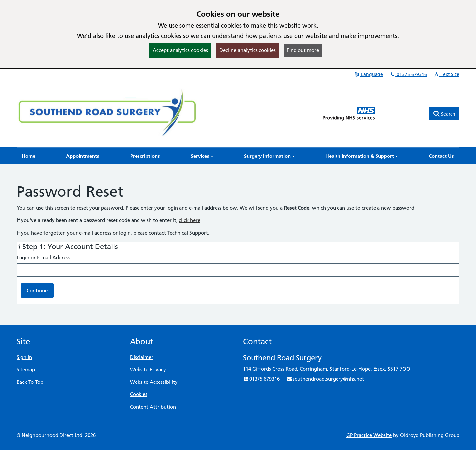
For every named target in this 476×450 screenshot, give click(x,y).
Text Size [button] (446, 74)
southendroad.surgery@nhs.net (325, 379)
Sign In (24, 357)
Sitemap (26, 369)
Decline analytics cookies (248, 50)
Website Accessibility (154, 382)
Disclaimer (142, 357)
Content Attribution (153, 407)
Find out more (303, 50)
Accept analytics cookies (180, 50)
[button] (202, 156)
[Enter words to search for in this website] (406, 113)
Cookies (139, 394)
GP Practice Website (369, 435)
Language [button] (368, 74)
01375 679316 (408, 74)
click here (190, 220)
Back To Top (30, 382)
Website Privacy (148, 369)
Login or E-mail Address (43, 258)
